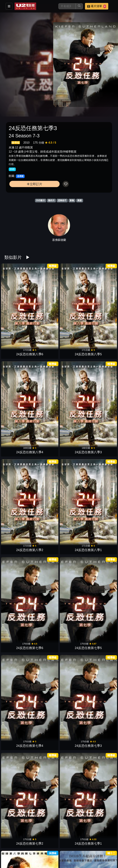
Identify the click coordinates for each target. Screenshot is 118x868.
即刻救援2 (101, 625)
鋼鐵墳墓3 (73, 533)
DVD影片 (41, 200)
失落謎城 (101, 487)
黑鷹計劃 (45, 763)
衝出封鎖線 (17, 763)
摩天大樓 (17, 579)
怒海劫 (73, 625)
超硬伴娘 (101, 441)
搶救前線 (17, 717)
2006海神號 (101, 671)
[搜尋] (67, 6)
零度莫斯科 (45, 671)
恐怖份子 (62, 200)
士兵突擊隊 (45, 441)
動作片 (51, 200)
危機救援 (73, 579)
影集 (72, 200)
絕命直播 (17, 533)
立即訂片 (34, 184)
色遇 (17, 671)
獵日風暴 (101, 717)
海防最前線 (73, 671)
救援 (80, 200)
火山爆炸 (73, 717)
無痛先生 (17, 487)
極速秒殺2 (17, 625)
